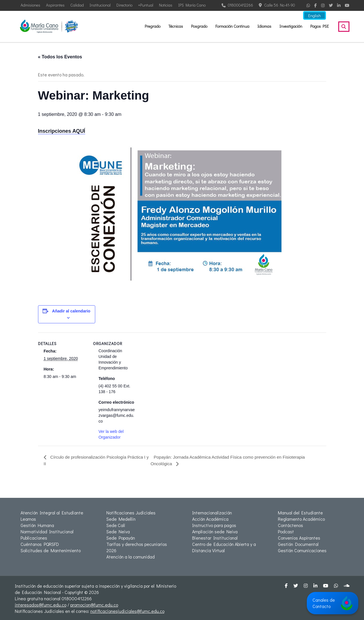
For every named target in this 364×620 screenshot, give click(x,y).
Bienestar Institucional (215, 538)
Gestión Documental (298, 544)
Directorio (124, 5)
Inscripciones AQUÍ (62, 131)
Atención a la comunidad (131, 557)
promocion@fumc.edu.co (94, 605)
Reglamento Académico (301, 519)
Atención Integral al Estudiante (52, 513)
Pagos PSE (320, 26)
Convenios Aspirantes (299, 538)
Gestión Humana (37, 525)
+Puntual (146, 5)
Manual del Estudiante (300, 513)
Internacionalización (212, 513)
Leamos (28, 519)
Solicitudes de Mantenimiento (51, 550)
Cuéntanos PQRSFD (40, 544)
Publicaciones (34, 538)
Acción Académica (210, 519)
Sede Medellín (121, 519)
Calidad (77, 5)
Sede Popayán (121, 538)
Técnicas (176, 26)
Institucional (100, 5)
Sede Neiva (118, 531)
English (315, 16)
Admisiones (30, 5)
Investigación (291, 26)
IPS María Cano (192, 5)
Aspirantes (55, 5)
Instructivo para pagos (214, 525)
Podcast (286, 531)
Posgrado (199, 26)
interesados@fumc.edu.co (41, 605)
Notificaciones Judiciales (131, 513)
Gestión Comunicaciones (302, 550)
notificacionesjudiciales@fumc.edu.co (127, 611)
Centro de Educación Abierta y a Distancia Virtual (224, 547)
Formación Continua (232, 26)
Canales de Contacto (333, 603)
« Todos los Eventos (60, 57)
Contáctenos (291, 525)
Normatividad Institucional (47, 531)
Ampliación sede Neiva (215, 531)
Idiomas (264, 26)
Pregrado (153, 26)
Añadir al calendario (71, 311)
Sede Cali (116, 525)
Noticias (166, 5)
